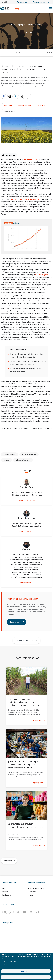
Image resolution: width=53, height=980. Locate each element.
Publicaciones (7, 895)
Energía (39, 25)
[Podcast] (31, 912)
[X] (18, 912)
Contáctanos (32, 892)
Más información (26, 500)
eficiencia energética (29, 454)
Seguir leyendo (39, 720)
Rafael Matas (41, 105)
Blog (4, 888)
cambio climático (9, 454)
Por (3, 103)
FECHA (3, 109)
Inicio (13, 25)
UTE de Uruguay (41, 275)
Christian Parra (6, 105)
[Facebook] (5, 912)
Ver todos (10, 861)
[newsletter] (38, 912)
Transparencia (22, 2)
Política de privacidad (10, 962)
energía (6, 460)
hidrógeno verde (31, 160)
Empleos (31, 895)
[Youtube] (24, 912)
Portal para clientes (41, 2)
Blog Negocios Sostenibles (26, 25)
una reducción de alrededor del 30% (25, 199)
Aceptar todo (26, 977)
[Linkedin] (11, 912)
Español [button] (4, 2)
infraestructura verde (23, 460)
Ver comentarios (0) (24, 640)
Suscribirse (17, 622)
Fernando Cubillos (24, 105)
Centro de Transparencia (36, 888)
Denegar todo (26, 971)
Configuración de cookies (11, 965)
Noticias (5, 892)
